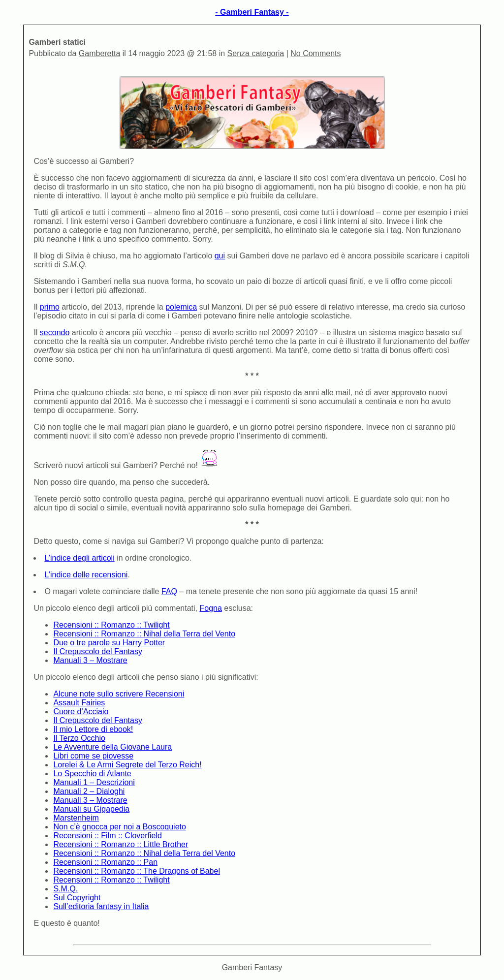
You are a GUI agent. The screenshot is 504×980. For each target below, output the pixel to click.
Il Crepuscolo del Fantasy (98, 651)
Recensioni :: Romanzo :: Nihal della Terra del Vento (144, 634)
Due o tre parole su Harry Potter (109, 643)
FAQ (169, 591)
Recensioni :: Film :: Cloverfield (108, 836)
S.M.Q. (65, 889)
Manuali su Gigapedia (91, 809)
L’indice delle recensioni (86, 575)
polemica (181, 307)
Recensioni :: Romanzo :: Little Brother (121, 844)
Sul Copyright (77, 898)
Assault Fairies (79, 703)
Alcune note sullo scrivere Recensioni (119, 694)
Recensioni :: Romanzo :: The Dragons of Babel (137, 871)
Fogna (210, 608)
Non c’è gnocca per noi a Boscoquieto (120, 827)
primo (50, 307)
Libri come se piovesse (93, 756)
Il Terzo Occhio (79, 738)
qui (220, 256)
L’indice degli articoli (79, 558)
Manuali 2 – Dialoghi (89, 791)
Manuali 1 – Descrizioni (94, 782)
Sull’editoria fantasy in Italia (101, 906)
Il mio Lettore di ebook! (93, 729)
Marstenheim (76, 818)
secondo (55, 332)
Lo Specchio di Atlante (92, 774)
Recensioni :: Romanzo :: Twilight (111, 625)
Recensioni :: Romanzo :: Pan (105, 862)
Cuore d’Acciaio (81, 711)
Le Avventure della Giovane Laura (112, 747)
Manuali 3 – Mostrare (90, 660)
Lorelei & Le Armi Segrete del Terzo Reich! (127, 765)
